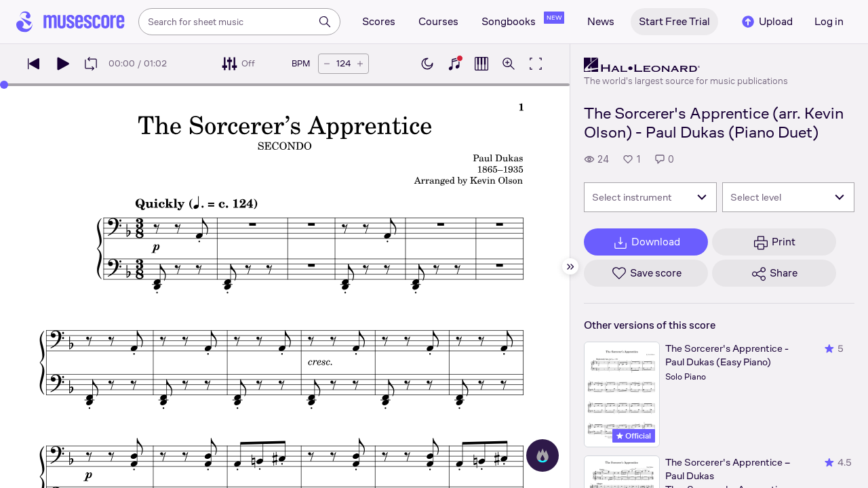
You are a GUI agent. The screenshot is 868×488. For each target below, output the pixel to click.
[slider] (4, 85)
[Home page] (71, 22)
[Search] (325, 22)
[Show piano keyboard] (454, 64)
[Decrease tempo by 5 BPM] (327, 64)
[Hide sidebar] (570, 266)
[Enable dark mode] (427, 64)
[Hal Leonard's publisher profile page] (686, 65)
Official (634, 436)
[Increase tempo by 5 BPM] (360, 64)
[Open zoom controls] (509, 64)
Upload (766, 22)
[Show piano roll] (481, 64)
